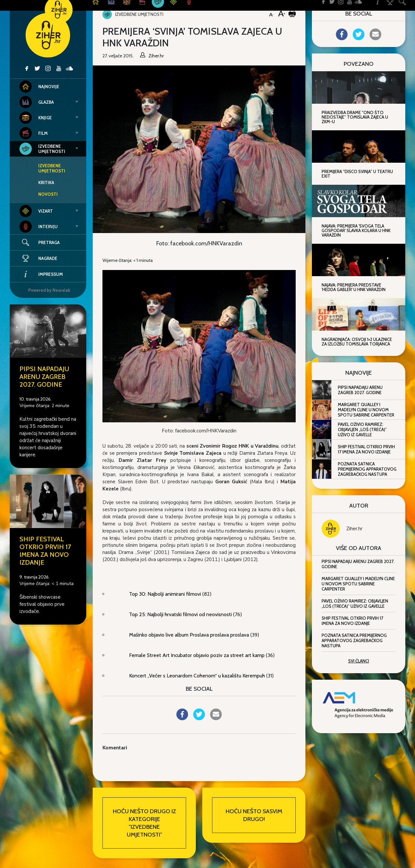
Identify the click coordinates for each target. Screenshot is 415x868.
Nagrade (38, 258)
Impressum (41, 274)
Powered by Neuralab (49, 290)
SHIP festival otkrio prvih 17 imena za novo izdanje (45, 551)
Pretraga (49, 242)
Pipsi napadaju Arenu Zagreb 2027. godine (44, 377)
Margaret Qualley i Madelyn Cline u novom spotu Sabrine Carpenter (366, 410)
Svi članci (359, 661)
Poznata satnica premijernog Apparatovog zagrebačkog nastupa (367, 469)
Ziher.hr (354, 529)
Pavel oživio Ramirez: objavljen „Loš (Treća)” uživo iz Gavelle (362, 429)
